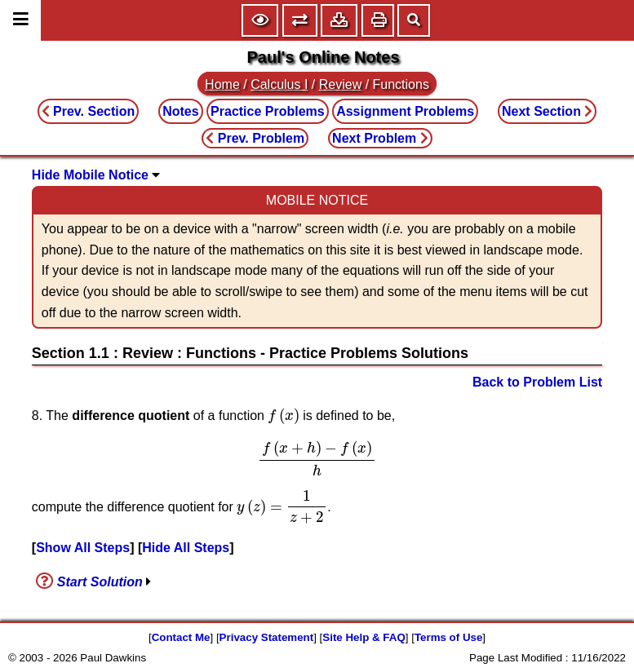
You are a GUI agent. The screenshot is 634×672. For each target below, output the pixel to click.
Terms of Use (448, 637)
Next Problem (380, 138)
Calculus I (279, 84)
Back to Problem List (537, 382)
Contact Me (181, 637)
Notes (180, 111)
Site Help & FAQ (364, 637)
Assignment (405, 111)
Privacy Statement (267, 637)
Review (340, 84)
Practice (268, 111)
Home (222, 84)
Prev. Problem (255, 138)
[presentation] (283, 416)
